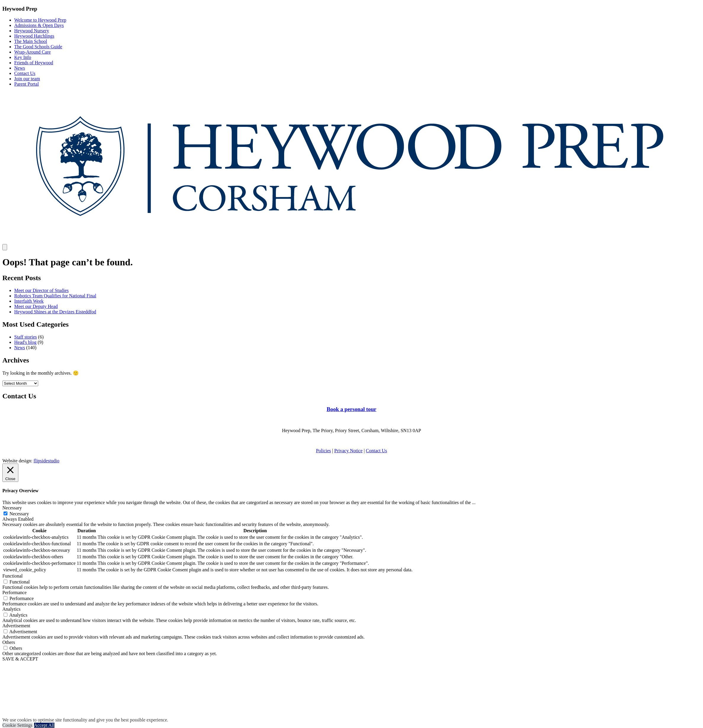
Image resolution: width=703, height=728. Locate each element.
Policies (323, 451)
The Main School (31, 41)
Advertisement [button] (16, 626)
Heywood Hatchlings (34, 36)
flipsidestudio (46, 461)
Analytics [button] (11, 609)
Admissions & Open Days (39, 25)
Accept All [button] (44, 725)
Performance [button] (15, 592)
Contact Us (25, 73)
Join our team (27, 79)
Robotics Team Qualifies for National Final (55, 296)
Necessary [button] (12, 508)
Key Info (23, 57)
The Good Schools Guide (38, 47)
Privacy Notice (348, 451)
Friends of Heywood (34, 63)
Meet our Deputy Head (36, 306)
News (20, 68)
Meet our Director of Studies (41, 290)
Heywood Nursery (32, 31)
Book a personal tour (352, 409)
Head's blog (25, 342)
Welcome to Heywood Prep (40, 20)
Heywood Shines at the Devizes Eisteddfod (55, 312)
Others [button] (9, 642)
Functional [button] (12, 576)
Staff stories (26, 337)
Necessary (19, 514)
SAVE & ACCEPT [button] (20, 659)
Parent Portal (26, 84)
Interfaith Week (29, 301)
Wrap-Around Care (32, 52)
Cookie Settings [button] (17, 725)
